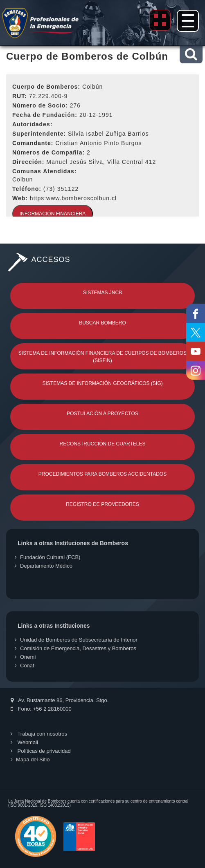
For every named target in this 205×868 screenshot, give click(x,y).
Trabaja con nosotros (39, 734)
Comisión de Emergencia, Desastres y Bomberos (75, 648)
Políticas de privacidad (41, 751)
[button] (191, 54)
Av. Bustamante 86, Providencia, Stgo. (60, 700)
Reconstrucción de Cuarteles (103, 444)
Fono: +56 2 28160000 (41, 709)
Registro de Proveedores (102, 504)
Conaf (25, 666)
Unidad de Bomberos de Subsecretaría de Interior (76, 640)
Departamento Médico (44, 566)
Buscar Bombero (102, 323)
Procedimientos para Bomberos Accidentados (102, 474)
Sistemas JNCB (102, 293)
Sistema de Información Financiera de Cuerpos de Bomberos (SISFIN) (102, 357)
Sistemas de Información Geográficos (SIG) (102, 383)
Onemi (25, 657)
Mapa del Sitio (30, 759)
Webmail (24, 742)
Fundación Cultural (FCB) (47, 557)
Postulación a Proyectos (102, 414)
